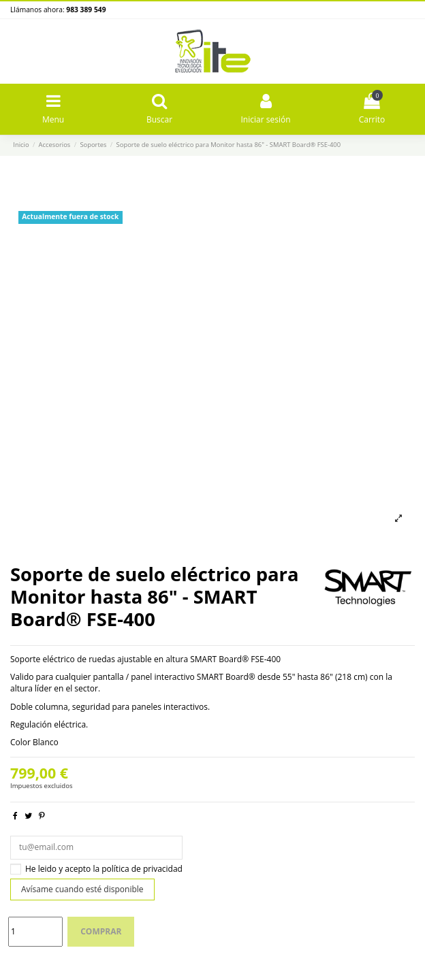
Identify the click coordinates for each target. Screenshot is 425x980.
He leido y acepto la (104, 869)
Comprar (101, 931)
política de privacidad (142, 869)
